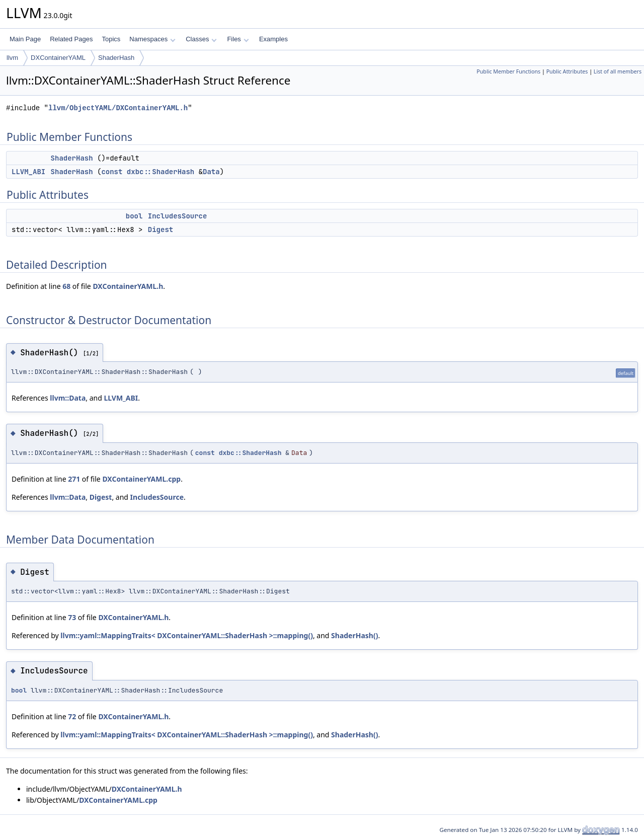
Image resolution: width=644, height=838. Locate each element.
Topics (111, 39)
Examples (273, 39)
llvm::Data (68, 398)
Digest (160, 230)
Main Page (25, 39)
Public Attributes (567, 71)
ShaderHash (116, 58)
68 (66, 286)
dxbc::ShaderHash (160, 172)
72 (72, 716)
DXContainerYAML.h (128, 286)
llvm (12, 58)
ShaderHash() (354, 635)
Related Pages (71, 39)
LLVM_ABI (28, 172)
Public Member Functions (508, 71)
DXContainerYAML (58, 58)
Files (238, 39)
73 (72, 617)
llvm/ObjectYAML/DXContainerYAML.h (118, 108)
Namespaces (152, 39)
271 (74, 479)
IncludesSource (178, 216)
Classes (201, 39)
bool (134, 216)
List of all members (618, 71)
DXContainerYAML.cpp (141, 479)
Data (211, 172)
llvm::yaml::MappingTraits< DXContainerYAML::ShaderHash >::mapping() (187, 635)
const (112, 172)
